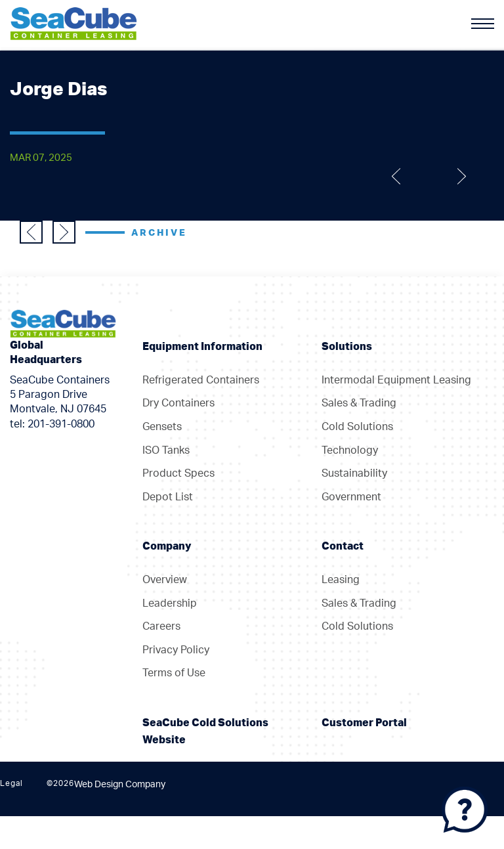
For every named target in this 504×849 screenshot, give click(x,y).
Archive (159, 233)
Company (167, 546)
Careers (161, 626)
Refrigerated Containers (201, 380)
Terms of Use (174, 673)
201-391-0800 (61, 424)
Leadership (170, 603)
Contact (343, 546)
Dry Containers (178, 403)
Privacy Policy (176, 650)
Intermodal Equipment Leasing (396, 380)
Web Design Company (120, 785)
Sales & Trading (359, 403)
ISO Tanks (166, 450)
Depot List (168, 497)
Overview (165, 580)
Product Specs (178, 473)
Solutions (347, 347)
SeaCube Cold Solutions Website (205, 731)
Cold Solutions (357, 427)
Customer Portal (364, 723)
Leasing (341, 580)
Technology (350, 450)
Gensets (162, 427)
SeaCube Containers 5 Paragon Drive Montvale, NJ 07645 (60, 395)
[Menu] (483, 24)
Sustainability (354, 473)
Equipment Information (202, 347)
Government (351, 497)
